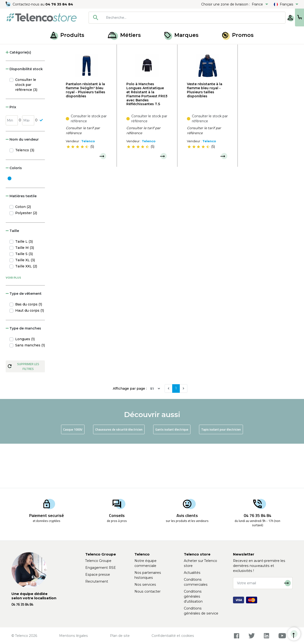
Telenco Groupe (98, 561)
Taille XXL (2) (26, 310)
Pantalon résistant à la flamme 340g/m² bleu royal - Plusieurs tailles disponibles (85, 134)
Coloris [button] (14, 212)
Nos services (145, 585)
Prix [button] (11, 151)
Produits (67, 35)
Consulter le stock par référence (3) (26, 129)
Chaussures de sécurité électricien (119, 474)
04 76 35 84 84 (59, 4)
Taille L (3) (24, 286)
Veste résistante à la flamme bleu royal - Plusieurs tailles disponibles (205, 134)
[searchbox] (178, 18)
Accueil (13, 49)
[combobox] (171, 18)
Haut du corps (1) (30, 355)
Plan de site (120, 636)
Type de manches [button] (23, 373)
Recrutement (97, 581)
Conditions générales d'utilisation (193, 596)
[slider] (77, 191)
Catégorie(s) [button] (18, 97)
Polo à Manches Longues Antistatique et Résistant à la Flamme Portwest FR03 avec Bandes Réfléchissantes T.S (147, 138)
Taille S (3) (24, 298)
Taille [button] (12, 275)
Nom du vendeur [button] (22, 184)
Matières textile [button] (21, 240)
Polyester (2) (26, 257)
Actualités (192, 573)
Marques (181, 35)
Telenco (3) (25, 194)
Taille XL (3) (25, 304)
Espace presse (98, 575)
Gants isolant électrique (172, 474)
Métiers (124, 35)
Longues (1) (25, 383)
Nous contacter (147, 591)
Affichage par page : (130, 433)
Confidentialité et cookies (173, 636)
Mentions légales (74, 636)
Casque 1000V (73, 474)
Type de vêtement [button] (24, 338)
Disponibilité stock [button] (24, 113)
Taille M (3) (25, 292)
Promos (238, 35)
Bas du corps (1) (29, 349)
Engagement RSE (101, 568)
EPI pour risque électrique (62, 49)
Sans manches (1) (30, 389)
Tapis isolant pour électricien (221, 474)
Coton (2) (23, 251)
